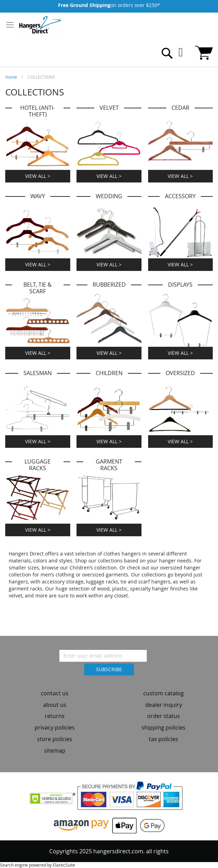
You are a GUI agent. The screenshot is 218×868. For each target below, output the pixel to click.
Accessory (180, 196)
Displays (180, 285)
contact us (55, 693)
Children (109, 373)
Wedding (109, 196)
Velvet (109, 108)
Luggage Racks (38, 465)
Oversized (180, 373)
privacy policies (55, 727)
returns (55, 716)
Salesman (38, 373)
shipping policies (163, 727)
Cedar (180, 108)
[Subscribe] (109, 669)
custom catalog (163, 693)
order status (163, 716)
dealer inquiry (164, 705)
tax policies (163, 739)
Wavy (38, 196)
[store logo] (40, 25)
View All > (38, 176)
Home (12, 77)
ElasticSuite (64, 865)
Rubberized (109, 285)
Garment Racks (109, 465)
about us (55, 705)
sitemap (55, 751)
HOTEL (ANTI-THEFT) (38, 111)
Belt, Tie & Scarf (38, 288)
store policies (55, 739)
